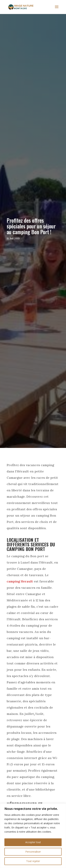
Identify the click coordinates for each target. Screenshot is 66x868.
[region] (33, 836)
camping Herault (20, 581)
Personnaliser (33, 852)
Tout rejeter (33, 861)
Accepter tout (33, 842)
